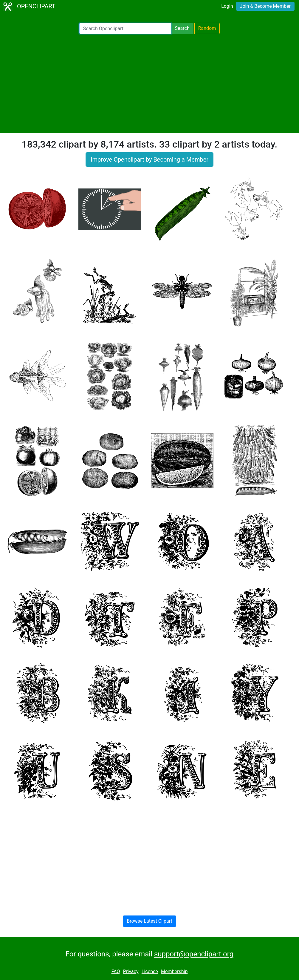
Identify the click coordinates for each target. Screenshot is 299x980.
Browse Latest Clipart (149, 921)
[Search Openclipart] (125, 28)
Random (207, 28)
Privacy (131, 971)
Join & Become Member (265, 6)
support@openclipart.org (194, 954)
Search (182, 28)
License (150, 971)
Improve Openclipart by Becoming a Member (149, 160)
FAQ (116, 971)
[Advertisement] (149, 84)
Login (227, 6)
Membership (174, 971)
